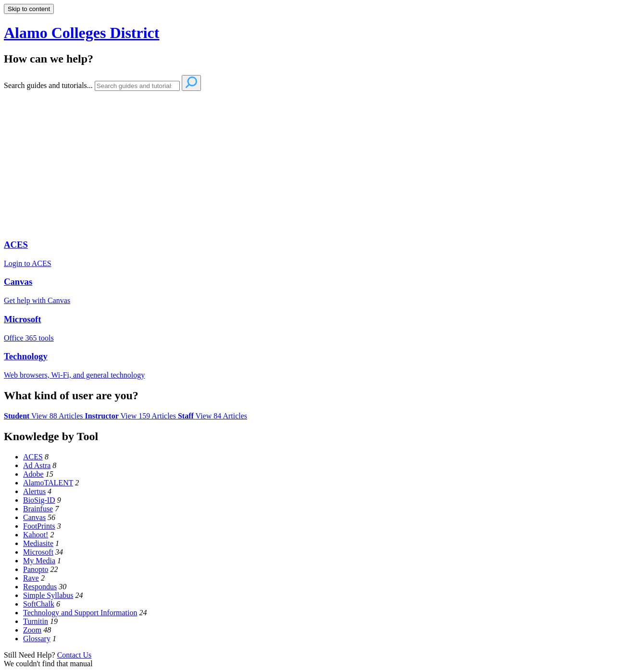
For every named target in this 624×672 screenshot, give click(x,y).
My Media (39, 561)
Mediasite (38, 543)
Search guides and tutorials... (48, 85)
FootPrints (39, 526)
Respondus (40, 587)
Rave (31, 578)
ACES (33, 457)
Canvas (34, 517)
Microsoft (38, 552)
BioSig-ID (39, 500)
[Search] (137, 86)
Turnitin (36, 621)
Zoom (32, 630)
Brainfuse (38, 509)
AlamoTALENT (48, 483)
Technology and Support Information (80, 613)
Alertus (34, 491)
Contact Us (75, 655)
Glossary (37, 639)
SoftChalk (39, 604)
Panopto (36, 569)
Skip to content (29, 9)
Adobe (33, 474)
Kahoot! (36, 535)
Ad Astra (37, 465)
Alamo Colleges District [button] (81, 33)
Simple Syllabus (48, 595)
